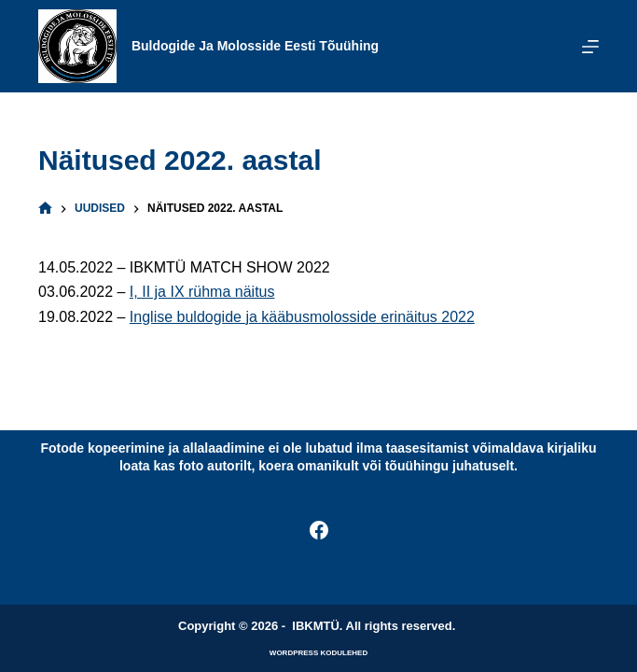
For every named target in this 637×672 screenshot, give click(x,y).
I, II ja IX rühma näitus (202, 292)
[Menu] (590, 47)
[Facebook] (319, 530)
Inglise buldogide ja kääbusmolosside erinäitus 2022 (302, 317)
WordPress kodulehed (318, 653)
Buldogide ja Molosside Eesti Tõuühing (255, 46)
